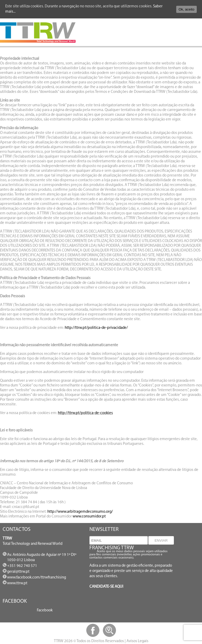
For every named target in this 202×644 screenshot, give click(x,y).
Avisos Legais (137, 641)
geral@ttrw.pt (18, 572)
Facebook (45, 610)
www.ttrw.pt (17, 583)
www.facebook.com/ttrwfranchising (37, 578)
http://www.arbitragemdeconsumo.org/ (80, 512)
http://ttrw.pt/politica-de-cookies (85, 413)
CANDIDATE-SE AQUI (106, 587)
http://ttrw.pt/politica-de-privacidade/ (96, 328)
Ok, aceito (186, 9)
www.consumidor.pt (89, 517)
